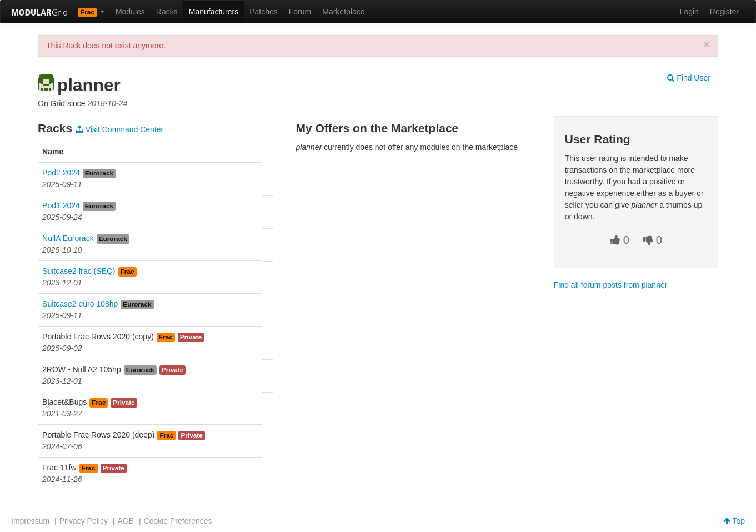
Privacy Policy (84, 521)
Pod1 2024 (61, 205)
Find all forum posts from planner (611, 285)
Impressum (30, 521)
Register (724, 12)
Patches (264, 12)
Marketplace (343, 12)
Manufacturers (214, 12)
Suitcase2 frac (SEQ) (79, 271)
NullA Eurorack (68, 238)
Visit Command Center (119, 129)
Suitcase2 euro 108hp (80, 304)
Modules (130, 12)
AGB (126, 521)
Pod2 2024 (61, 173)
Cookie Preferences (178, 521)
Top (734, 521)
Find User (689, 78)
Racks (167, 12)
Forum (300, 12)
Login (689, 12)
